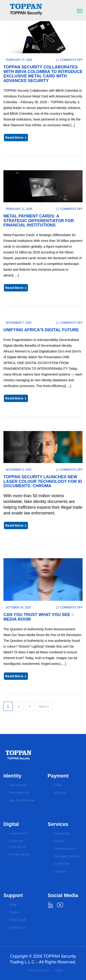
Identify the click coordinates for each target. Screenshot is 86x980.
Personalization (65, 848)
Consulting (61, 833)
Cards (58, 785)
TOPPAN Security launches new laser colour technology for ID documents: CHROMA (43, 481)
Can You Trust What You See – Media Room (39, 617)
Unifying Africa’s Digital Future (41, 330)
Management (19, 792)
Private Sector (19, 854)
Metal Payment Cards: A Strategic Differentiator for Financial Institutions (39, 221)
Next (44, 707)
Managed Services (67, 856)
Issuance (60, 792)
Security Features (22, 800)
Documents (18, 785)
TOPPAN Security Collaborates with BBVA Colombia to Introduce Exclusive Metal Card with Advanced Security (43, 74)
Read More (16, 138)
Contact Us (17, 927)
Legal (59, 970)
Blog (13, 904)
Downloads (18, 920)
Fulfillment (61, 864)
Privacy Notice (39, 970)
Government (19, 833)
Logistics (60, 871)
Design (59, 841)
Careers (15, 912)
